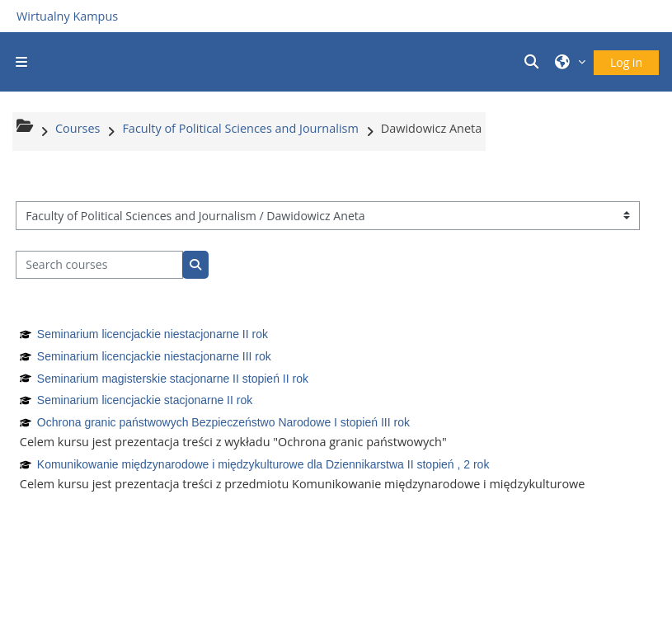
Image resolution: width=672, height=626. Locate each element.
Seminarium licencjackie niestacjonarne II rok (153, 334)
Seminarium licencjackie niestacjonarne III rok (154, 356)
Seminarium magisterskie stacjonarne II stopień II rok (173, 379)
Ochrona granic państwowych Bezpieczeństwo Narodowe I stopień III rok (223, 422)
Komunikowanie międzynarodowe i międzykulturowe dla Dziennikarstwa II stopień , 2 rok (263, 464)
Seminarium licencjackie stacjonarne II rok (145, 400)
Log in (626, 62)
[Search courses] (99, 265)
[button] (534, 62)
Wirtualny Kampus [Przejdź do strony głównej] (67, 16)
